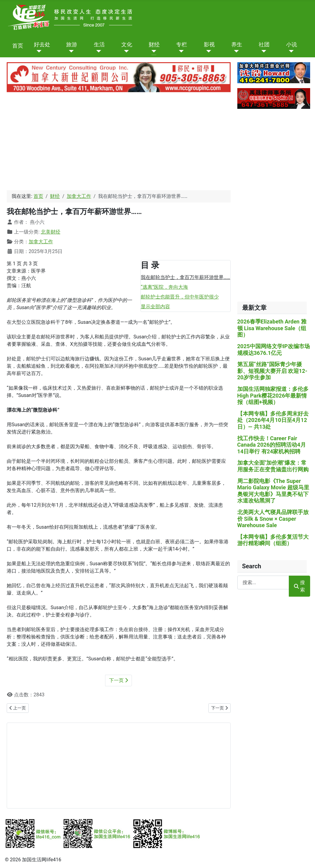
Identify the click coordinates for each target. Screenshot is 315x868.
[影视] (208, 51)
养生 (237, 45)
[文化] (125, 51)
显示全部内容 (155, 307)
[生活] (98, 51)
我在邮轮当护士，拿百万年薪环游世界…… (185, 277)
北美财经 (51, 232)
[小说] (290, 51)
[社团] (262, 51)
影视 (209, 45)
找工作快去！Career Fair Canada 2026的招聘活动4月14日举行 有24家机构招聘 (272, 445)
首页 (18, 46)
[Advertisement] (117, 143)
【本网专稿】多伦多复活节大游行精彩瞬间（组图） (273, 540)
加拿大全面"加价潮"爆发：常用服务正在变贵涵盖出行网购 (273, 466)
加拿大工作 (41, 242)
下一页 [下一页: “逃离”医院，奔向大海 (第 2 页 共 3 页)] (119, 680)
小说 (292, 45)
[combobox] (263, 582)
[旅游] (70, 51)
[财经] (152, 51)
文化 (127, 45)
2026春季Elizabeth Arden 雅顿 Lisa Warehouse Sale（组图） (272, 328)
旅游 (72, 45)
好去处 (42, 45)
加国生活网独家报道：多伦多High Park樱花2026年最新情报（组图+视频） (273, 395)
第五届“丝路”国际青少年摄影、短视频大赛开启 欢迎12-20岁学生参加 (272, 371)
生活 (99, 45)
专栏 (182, 45)
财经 (154, 45)
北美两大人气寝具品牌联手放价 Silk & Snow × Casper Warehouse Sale (273, 519)
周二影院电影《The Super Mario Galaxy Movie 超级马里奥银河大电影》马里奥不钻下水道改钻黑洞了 (273, 491)
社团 (264, 45)
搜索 (299, 586)
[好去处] (38, 51)
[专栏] (180, 51)
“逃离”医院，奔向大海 (164, 287)
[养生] (235, 51)
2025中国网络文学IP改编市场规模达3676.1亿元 (274, 350)
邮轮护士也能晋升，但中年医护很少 (180, 297)
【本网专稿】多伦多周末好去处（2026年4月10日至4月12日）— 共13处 (273, 420)
